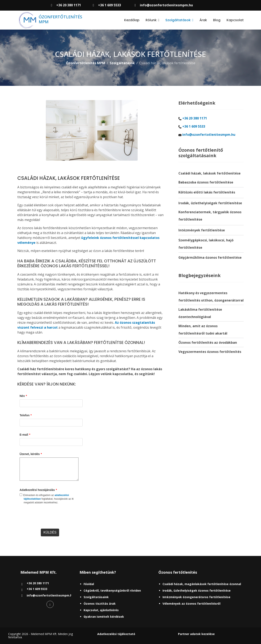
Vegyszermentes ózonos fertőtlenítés (210, 352)
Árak (203, 20)
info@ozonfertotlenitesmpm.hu (166, 5)
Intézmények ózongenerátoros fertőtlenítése (196, 597)
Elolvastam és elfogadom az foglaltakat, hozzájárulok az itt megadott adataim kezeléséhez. (47, 499)
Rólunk (151, 20)
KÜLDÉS (50, 532)
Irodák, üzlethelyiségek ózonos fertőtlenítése (197, 590)
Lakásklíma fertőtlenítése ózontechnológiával (200, 313)
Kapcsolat (235, 20)
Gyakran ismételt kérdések (104, 617)
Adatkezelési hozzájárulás (38, 490)
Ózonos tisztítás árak (100, 604)
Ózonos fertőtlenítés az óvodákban (208, 342)
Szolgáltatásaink (96, 597)
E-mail (25, 435)
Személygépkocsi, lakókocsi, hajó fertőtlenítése (206, 244)
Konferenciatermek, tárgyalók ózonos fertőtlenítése (210, 216)
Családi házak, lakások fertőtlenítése (210, 173)
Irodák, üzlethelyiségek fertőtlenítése (210, 203)
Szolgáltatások (178, 20)
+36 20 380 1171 (69, 5)
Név (23, 396)
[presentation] (51, 518)
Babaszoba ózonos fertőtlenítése (206, 182)
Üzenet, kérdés (31, 454)
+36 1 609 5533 (109, 5)
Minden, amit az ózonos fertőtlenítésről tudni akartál (203, 330)
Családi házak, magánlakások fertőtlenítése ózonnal (202, 584)
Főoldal (89, 584)
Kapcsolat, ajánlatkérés (101, 610)
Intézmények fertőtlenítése (202, 230)
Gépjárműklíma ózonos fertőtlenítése (210, 257)
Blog (217, 20)
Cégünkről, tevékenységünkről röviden (112, 590)
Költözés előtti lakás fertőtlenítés (207, 192)
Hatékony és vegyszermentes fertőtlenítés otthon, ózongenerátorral (211, 297)
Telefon (26, 415)
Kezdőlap (132, 20)
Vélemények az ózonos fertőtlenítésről (191, 604)
